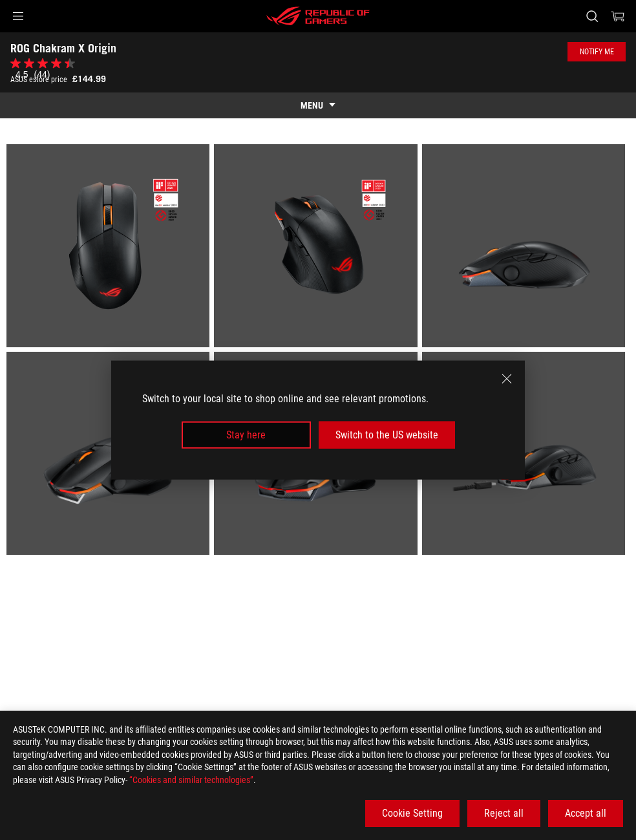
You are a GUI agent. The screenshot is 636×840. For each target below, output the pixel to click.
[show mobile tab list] (318, 105)
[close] (507, 378)
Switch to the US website (387, 435)
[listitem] (110, 248)
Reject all (504, 813)
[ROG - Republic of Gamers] (318, 16)
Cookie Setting (412, 813)
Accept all (586, 813)
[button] (18, 16)
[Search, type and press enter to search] (592, 16)
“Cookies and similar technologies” (191, 780)
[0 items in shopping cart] (618, 16)
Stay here (246, 435)
